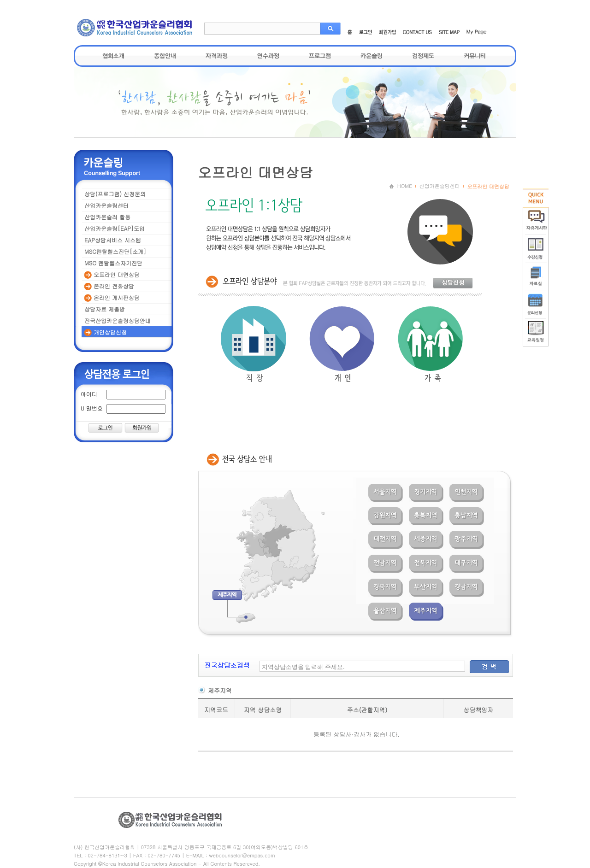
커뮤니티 (475, 56)
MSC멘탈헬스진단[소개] (115, 251)
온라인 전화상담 (109, 286)
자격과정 (217, 56)
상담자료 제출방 (105, 309)
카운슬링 (372, 56)
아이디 (89, 394)
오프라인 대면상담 (112, 275)
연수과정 (268, 56)
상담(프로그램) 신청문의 (115, 194)
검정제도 (423, 56)
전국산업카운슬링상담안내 (118, 320)
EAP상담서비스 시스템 (113, 240)
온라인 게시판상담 (112, 298)
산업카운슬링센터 (106, 205)
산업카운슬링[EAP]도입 (115, 228)
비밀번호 (92, 408)
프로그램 (320, 56)
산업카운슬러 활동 (107, 217)
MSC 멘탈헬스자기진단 (113, 263)
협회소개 (113, 56)
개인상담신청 (106, 332)
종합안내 (165, 56)
